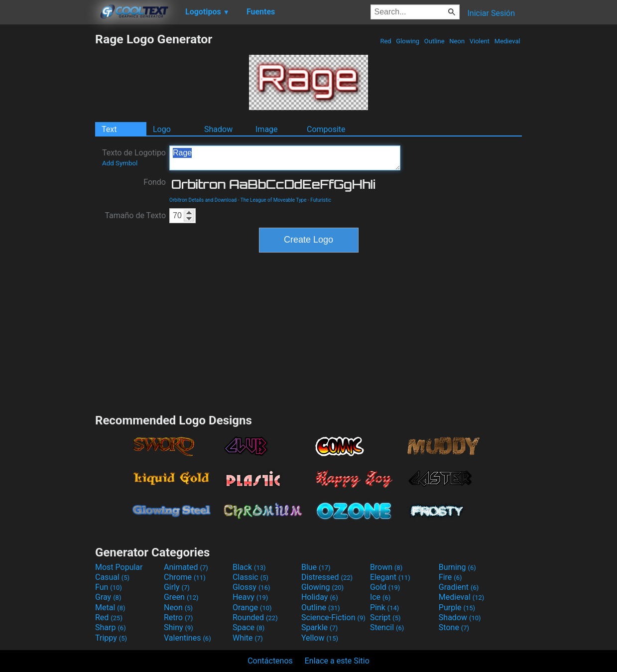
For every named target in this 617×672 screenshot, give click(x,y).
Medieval (507, 41)
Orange (252, 607)
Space (248, 627)
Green (181, 597)
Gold (385, 587)
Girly (177, 587)
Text (109, 129)
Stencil (387, 627)
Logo (162, 129)
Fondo (155, 182)
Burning (457, 567)
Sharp (111, 627)
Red (386, 41)
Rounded (255, 617)
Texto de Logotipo (134, 157)
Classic (250, 577)
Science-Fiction (333, 617)
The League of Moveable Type (274, 200)
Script (385, 617)
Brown (386, 567)
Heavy (250, 597)
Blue (316, 567)
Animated (186, 567)
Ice (380, 597)
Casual (112, 577)
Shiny (179, 627)
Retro (178, 617)
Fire (450, 577)
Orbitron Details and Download (203, 200)
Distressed (327, 577)
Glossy (251, 587)
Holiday (320, 597)
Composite (326, 129)
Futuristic (321, 200)
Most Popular (119, 567)
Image (267, 129)
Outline (434, 41)
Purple (457, 607)
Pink (385, 607)
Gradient (459, 587)
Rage (285, 158)
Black (249, 567)
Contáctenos (270, 661)
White (248, 638)
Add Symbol (120, 163)
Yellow (320, 638)
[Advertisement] (47, 181)
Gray (108, 597)
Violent (480, 41)
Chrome (185, 577)
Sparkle (319, 627)
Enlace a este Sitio (337, 661)
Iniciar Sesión (491, 13)
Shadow (218, 129)
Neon (457, 41)
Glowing (408, 41)
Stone (454, 627)
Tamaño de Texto (135, 215)
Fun (109, 587)
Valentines (187, 638)
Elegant (390, 577)
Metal (110, 607)
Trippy (111, 638)
